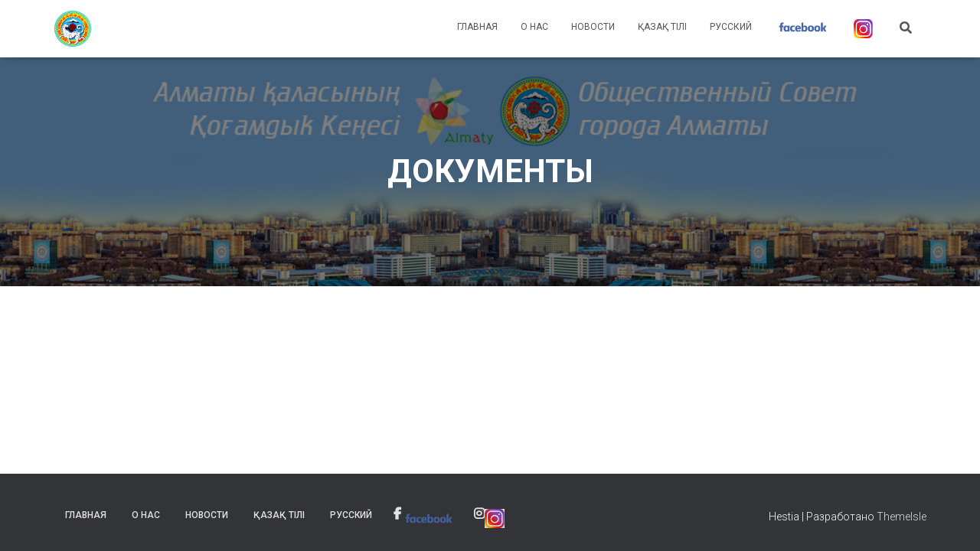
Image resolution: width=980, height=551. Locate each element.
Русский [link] (731, 27)
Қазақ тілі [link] (662, 27)
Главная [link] (477, 27)
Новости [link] (593, 27)
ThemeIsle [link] (902, 517)
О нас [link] (534, 27)
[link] (73, 29)
